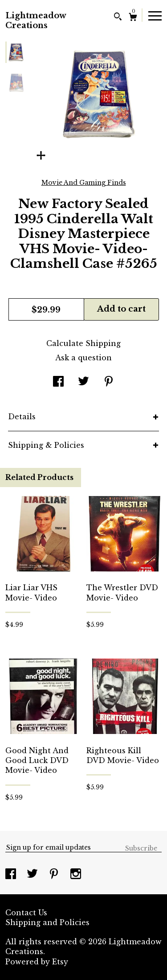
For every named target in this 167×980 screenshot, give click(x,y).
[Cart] (133, 18)
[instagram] (76, 875)
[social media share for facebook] (58, 382)
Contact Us (26, 913)
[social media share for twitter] (83, 382)
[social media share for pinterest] (109, 382)
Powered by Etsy (37, 962)
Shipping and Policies (47, 922)
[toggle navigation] (155, 15)
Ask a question (83, 358)
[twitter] (33, 875)
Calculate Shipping (83, 343)
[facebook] (12, 875)
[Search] (118, 18)
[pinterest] (55, 875)
